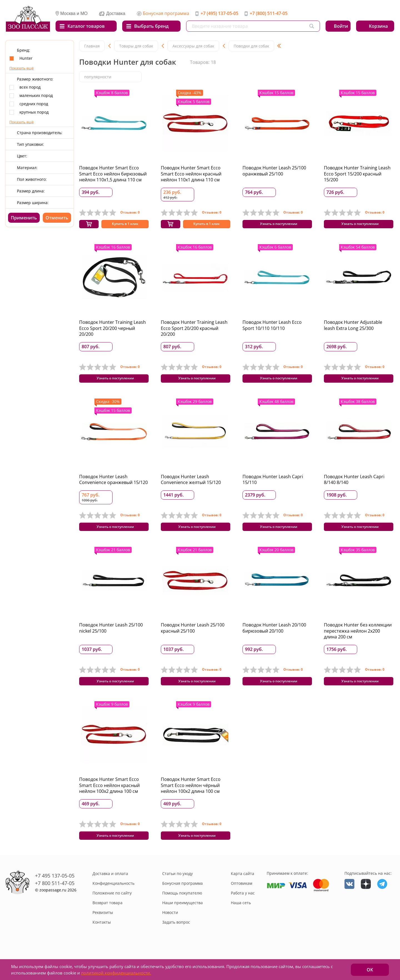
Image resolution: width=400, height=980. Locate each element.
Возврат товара (107, 920)
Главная (92, 46)
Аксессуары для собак (193, 46)
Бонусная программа (166, 13)
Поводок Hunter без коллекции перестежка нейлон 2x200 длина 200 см (358, 641)
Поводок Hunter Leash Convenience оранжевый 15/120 (113, 487)
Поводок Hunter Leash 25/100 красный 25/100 (193, 638)
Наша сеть (241, 920)
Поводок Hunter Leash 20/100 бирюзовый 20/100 (274, 638)
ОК (370, 970)
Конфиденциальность (113, 901)
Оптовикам (242, 901)
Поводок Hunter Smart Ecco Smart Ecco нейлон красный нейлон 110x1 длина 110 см (191, 174)
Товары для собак (136, 46)
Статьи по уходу (177, 891)
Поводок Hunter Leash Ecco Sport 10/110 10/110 (272, 329)
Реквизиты (103, 930)
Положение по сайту (112, 910)
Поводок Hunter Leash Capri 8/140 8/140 (354, 487)
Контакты (102, 940)
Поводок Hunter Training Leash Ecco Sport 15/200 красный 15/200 (357, 174)
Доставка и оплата (110, 891)
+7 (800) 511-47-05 (269, 13)
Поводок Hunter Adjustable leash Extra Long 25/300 (353, 329)
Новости (170, 930)
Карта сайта (242, 891)
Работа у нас (243, 910)
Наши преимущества (182, 920)
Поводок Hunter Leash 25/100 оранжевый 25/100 (274, 171)
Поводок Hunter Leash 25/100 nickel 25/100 (111, 638)
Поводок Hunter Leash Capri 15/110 (273, 487)
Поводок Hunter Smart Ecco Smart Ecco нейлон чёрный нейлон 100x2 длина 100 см (191, 799)
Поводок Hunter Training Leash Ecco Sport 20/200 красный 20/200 (194, 332)
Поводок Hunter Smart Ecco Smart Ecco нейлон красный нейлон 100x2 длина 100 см (109, 799)
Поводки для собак (251, 46)
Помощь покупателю (182, 910)
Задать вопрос (176, 940)
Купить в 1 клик (125, 226)
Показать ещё (22, 68)
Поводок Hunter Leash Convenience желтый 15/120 (191, 487)
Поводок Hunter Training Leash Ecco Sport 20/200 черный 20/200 (112, 332)
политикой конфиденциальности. (116, 973)
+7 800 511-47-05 (55, 901)
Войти (341, 26)
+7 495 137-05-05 (55, 893)
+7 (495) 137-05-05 (219, 13)
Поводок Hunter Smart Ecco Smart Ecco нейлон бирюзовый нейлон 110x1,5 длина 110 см (113, 174)
